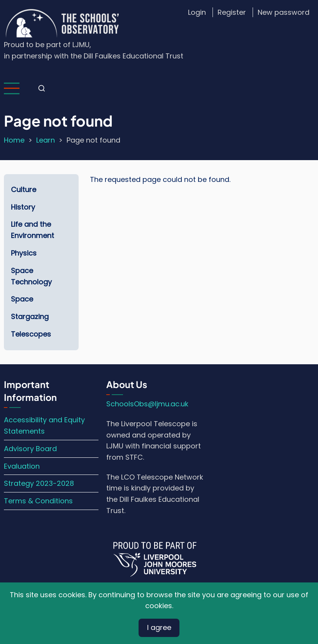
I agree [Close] (159, 627)
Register (232, 12)
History (23, 207)
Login (197, 12)
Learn (46, 140)
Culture (24, 190)
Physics (24, 253)
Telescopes (31, 334)
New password (284, 12)
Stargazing (30, 317)
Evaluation (22, 466)
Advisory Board (30, 449)
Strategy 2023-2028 (39, 483)
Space (22, 299)
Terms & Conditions (38, 501)
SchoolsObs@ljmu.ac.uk (147, 404)
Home (14, 140)
